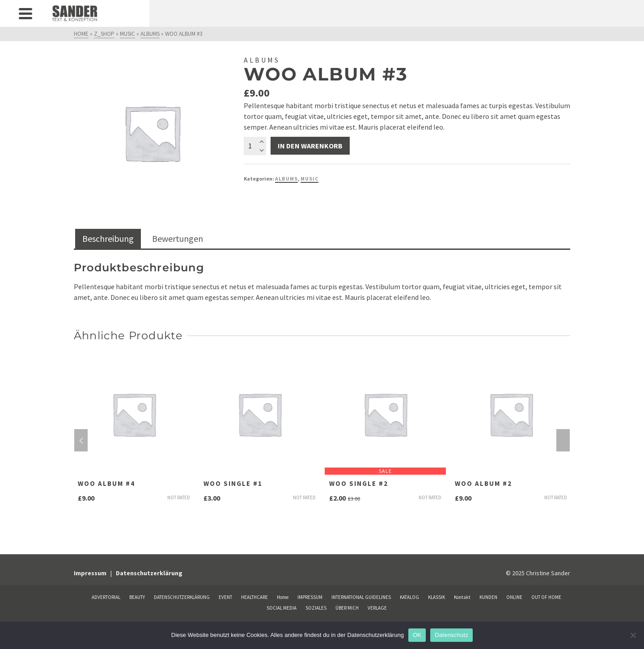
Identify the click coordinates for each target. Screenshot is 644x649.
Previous (81, 440)
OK (417, 635)
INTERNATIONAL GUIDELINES (361, 597)
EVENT (225, 597)
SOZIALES (316, 608)
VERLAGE (377, 608)
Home (283, 597)
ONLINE (514, 597)
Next (563, 440)
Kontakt (462, 597)
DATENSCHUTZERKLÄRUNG (182, 597)
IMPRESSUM (310, 597)
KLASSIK (436, 597)
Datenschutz (451, 635)
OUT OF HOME (546, 597)
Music (309, 179)
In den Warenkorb (310, 146)
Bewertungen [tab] (178, 238)
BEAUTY (137, 597)
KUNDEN (488, 597)
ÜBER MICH (347, 608)
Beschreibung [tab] (108, 238)
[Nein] (633, 635)
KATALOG (409, 597)
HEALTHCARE (254, 597)
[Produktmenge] (255, 146)
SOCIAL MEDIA (282, 608)
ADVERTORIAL (106, 597)
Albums (286, 179)
